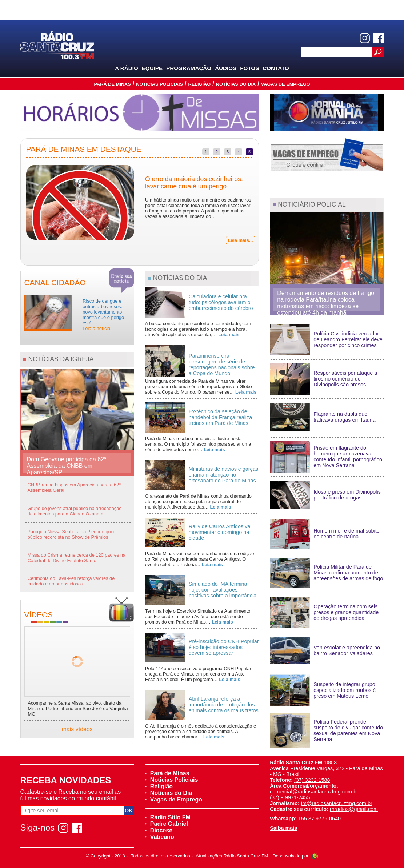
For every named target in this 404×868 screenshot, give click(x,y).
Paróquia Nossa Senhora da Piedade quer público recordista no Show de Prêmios (71, 534)
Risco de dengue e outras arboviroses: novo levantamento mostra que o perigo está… (103, 315)
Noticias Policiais (159, 84)
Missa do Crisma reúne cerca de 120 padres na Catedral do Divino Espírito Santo (77, 558)
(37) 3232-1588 (312, 780)
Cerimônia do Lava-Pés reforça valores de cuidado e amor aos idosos (71, 581)
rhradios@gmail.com (354, 809)
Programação (189, 68)
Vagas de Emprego (286, 84)
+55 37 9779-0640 (319, 819)
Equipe (152, 68)
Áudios (226, 68)
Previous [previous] (15, 203)
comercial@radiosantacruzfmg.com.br (314, 792)
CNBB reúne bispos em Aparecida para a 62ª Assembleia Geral (74, 487)
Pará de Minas (112, 84)
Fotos (249, 68)
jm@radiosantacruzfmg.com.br (337, 803)
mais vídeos (77, 729)
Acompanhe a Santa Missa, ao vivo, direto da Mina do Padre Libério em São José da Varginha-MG (79, 708)
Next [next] (264, 203)
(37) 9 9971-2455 (290, 797)
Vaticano (160, 837)
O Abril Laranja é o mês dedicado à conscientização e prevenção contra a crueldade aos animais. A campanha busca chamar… (201, 731)
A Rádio (127, 68)
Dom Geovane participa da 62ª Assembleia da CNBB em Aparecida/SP (67, 465)
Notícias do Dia (236, 84)
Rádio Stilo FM (168, 817)
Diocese (159, 830)
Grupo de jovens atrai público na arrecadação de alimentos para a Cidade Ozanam (75, 511)
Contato (276, 68)
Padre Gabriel (167, 824)
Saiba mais (283, 828)
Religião (199, 84)
